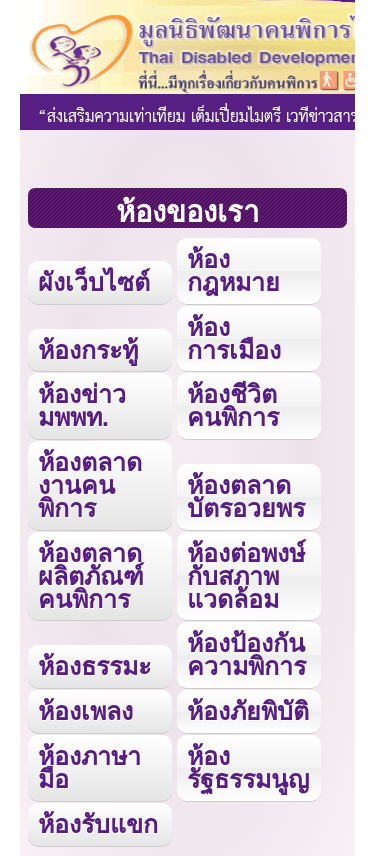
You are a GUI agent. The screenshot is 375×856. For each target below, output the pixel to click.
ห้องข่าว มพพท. (82, 405)
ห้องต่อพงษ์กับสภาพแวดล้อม (246, 576)
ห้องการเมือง (234, 338)
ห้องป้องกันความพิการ (246, 654)
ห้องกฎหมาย (233, 270)
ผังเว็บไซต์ (94, 282)
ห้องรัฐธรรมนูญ (248, 767)
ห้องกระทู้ (88, 350)
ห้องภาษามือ (89, 767)
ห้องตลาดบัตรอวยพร (246, 496)
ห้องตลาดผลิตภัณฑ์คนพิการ (91, 576)
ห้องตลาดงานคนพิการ (90, 485)
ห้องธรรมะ (94, 666)
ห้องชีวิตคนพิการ (233, 405)
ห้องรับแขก (98, 824)
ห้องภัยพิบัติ (248, 711)
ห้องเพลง (85, 711)
